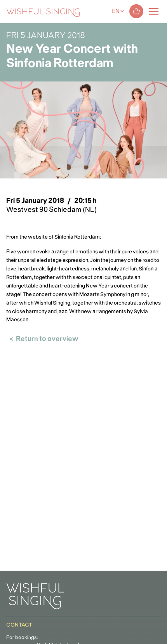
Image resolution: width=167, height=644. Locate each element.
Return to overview (47, 339)
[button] (10, 634)
